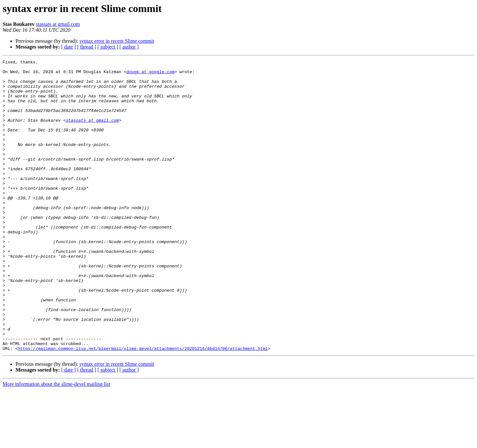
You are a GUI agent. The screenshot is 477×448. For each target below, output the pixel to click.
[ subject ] (108, 47)
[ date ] (68, 47)
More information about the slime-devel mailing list (56, 442)
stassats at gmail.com (58, 24)
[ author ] (129, 47)
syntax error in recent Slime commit (117, 41)
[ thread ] (87, 47)
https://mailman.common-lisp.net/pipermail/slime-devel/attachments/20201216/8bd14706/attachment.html (143, 407)
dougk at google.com (150, 74)
